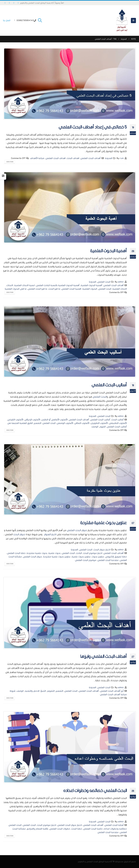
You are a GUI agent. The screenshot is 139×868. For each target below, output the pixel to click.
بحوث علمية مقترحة (37, 553)
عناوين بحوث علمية (81, 557)
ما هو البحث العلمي (37, 289)
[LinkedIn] (5, 3)
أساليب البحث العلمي (109, 385)
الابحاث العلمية (120, 289)
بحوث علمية (54, 553)
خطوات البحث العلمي (60, 829)
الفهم (103, 427)
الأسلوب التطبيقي (118, 423)
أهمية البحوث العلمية (108, 251)
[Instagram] (10, 3)
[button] (133, 20)
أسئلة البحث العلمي (114, 825)
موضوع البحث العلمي (86, 560)
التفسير (38, 423)
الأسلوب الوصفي (65, 423)
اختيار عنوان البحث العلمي (70, 825)
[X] (14, 3)
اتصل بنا (7, 20)
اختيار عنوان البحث (102, 550)
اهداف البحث (73, 158)
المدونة (109, 158)
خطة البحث (77, 829)
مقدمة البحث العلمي (108, 560)
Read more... (10, 162)
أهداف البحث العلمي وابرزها (103, 657)
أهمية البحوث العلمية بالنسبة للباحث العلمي (58, 285)
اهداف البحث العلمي (56, 158)
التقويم (51, 691)
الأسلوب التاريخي (15, 420)
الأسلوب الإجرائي (32, 420)
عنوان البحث (19, 534)
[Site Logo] (122, 20)
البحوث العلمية (90, 289)
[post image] (69, 84)
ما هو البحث (54, 289)
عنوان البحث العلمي (77, 530)
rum (122, 158)
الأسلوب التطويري (99, 423)
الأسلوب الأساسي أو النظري (54, 420)
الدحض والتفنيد (32, 691)
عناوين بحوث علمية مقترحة (103, 523)
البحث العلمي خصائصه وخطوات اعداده (95, 791)
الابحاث (10, 285)
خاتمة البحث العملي (93, 829)
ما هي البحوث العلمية (16, 289)
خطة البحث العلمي (16, 553)
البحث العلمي (104, 282)
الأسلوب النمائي (82, 423)
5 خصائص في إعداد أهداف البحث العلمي (93, 127)
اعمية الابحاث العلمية (25, 285)
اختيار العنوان (50, 534)
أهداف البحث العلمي (91, 158)
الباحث (79, 553)
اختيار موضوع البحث (93, 553)
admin (121, 282)
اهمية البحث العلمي (71, 289)
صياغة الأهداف (37, 158)
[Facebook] (18, 3)
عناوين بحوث (98, 557)
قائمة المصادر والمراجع (37, 829)
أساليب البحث (118, 420)
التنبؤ (43, 691)
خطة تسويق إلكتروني (116, 557)
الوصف (95, 427)
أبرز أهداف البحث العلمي (112, 691)
